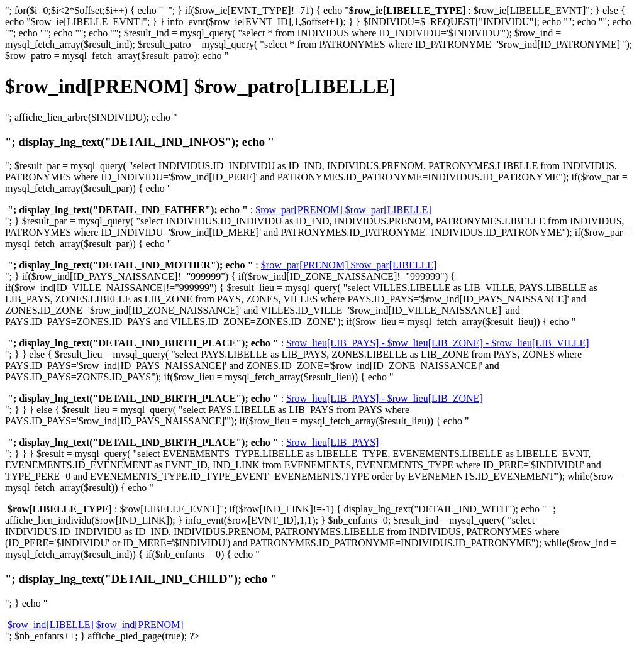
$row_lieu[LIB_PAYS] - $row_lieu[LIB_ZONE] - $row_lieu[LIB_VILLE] (437, 343)
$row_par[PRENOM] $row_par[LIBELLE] (343, 210)
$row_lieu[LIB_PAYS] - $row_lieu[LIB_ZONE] (385, 398)
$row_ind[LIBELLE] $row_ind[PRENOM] (96, 625)
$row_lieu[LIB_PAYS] (332, 442)
